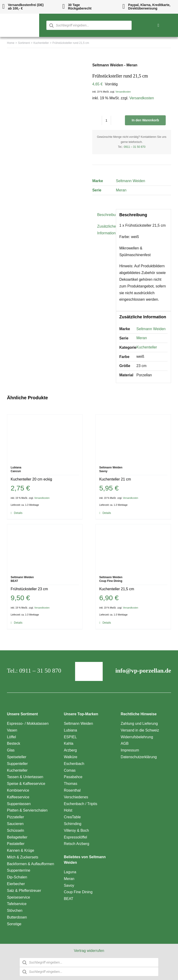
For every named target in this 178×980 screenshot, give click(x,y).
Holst (68, 810)
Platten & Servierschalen (27, 810)
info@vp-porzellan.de (143, 671)
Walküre (70, 757)
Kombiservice (18, 790)
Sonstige (14, 924)
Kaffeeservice (18, 797)
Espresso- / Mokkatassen (28, 724)
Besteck (14, 743)
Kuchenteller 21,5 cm (117, 589)
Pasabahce (73, 777)
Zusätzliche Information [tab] (105, 230)
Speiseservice (19, 897)
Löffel (11, 737)
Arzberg (70, 750)
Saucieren (15, 824)
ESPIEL (70, 737)
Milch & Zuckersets (23, 857)
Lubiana (70, 730)
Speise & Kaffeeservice (26, 784)
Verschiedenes (76, 797)
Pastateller (16, 844)
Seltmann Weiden (130, 181)
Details (18, 513)
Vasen (12, 730)
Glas (11, 750)
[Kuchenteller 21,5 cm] (133, 548)
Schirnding (73, 824)
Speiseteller (17, 757)
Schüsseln (16, 830)
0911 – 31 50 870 (135, 147)
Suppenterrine (19, 870)
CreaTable (72, 817)
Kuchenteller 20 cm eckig (31, 479)
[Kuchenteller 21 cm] (133, 438)
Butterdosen (17, 917)
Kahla (68, 743)
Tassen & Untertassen (25, 777)
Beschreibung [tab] (105, 215)
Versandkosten (123, 92)
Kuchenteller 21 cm (115, 479)
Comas (70, 770)
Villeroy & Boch (76, 830)
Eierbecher (16, 884)
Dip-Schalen (17, 877)
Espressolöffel (75, 837)
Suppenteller (17, 764)
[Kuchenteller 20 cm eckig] (45, 438)
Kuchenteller (147, 347)
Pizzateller (16, 817)
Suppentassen (19, 804)
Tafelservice (17, 904)
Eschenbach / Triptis (80, 804)
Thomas (70, 784)
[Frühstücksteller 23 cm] (45, 548)
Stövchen (15, 911)
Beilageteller (17, 837)
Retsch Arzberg (76, 844)
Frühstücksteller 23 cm (29, 589)
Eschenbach (74, 764)
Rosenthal (72, 790)
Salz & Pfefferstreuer (24, 891)
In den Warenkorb (145, 120)
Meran (121, 190)
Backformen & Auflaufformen (30, 864)
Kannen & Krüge (21, 850)
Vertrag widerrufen (89, 951)
